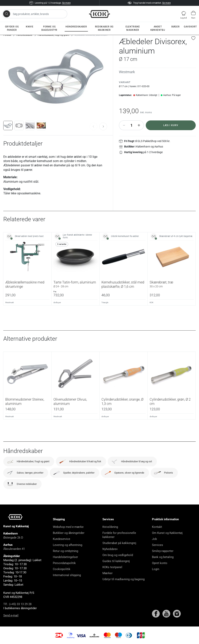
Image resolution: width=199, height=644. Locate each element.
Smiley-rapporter (163, 551)
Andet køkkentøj (158, 28)
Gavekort (190, 27)
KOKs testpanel (112, 567)
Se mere (66, 3)
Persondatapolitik (64, 563)
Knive (30, 27)
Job (154, 539)
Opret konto (160, 563)
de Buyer (57, 302)
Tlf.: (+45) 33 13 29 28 (17, 604)
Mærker (107, 573)
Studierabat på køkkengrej (119, 543)
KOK (151, 302)
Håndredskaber (76, 27)
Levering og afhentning (68, 545)
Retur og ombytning (65, 551)
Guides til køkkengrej (116, 561)
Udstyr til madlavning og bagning (124, 579)
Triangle (105, 302)
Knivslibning (110, 527)
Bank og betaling (163, 557)
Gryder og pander (12, 28)
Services (158, 545)
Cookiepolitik (62, 569)
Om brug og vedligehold (118, 555)
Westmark (127, 72)
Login (156, 569)
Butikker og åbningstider (69, 533)
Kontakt (157, 527)
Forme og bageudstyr (49, 28)
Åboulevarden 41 (14, 549)
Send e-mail (11, 615)
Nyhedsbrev (110, 549)
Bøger (175, 27)
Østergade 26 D (13, 538)
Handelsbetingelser (65, 557)
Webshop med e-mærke (68, 527)
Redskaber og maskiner (104, 28)
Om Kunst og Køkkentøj (167, 533)
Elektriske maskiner (133, 28)
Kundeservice (62, 539)
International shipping (67, 575)
